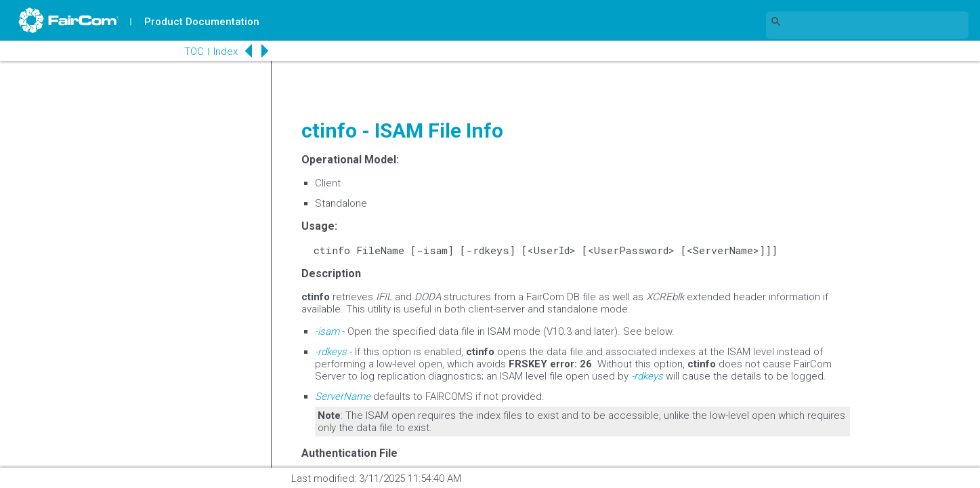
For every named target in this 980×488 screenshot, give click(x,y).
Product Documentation (204, 22)
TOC (176, 52)
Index (207, 52)
